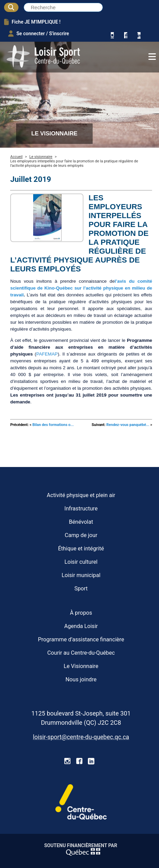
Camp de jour (81, 535)
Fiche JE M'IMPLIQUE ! (32, 22)
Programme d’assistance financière (81, 639)
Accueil (16, 157)
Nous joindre (81, 679)
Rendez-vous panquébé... (128, 425)
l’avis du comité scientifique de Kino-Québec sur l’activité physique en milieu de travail (81, 288)
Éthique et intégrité (81, 549)
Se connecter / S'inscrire (39, 34)
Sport (81, 589)
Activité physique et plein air (81, 495)
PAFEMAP (47, 354)
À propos (81, 613)
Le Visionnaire (81, 666)
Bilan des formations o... (53, 425)
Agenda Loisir (81, 626)
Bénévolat (81, 522)
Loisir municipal (81, 575)
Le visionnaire (41, 157)
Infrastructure (81, 509)
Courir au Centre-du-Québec (81, 653)
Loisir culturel (81, 562)
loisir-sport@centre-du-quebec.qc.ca (81, 737)
